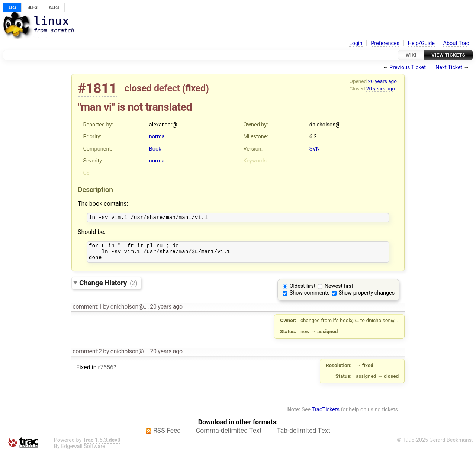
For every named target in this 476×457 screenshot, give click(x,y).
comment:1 (87, 311)
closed (138, 88)
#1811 (97, 88)
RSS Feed (167, 435)
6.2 (313, 137)
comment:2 (87, 356)
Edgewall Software (83, 451)
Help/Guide (421, 43)
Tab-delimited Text (303, 435)
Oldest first (303, 291)
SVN (315, 149)
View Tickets (448, 55)
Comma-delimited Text (229, 435)
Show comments (310, 297)
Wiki (411, 55)
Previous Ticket (408, 67)
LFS (12, 7)
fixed (195, 88)
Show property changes (367, 297)
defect (167, 88)
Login (356, 43)
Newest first (339, 291)
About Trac (456, 43)
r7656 (105, 372)
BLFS (32, 7)
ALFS (54, 7)
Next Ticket (449, 67)
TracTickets (326, 414)
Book (155, 149)
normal (157, 137)
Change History (108, 287)
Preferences (385, 43)
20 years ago (382, 81)
